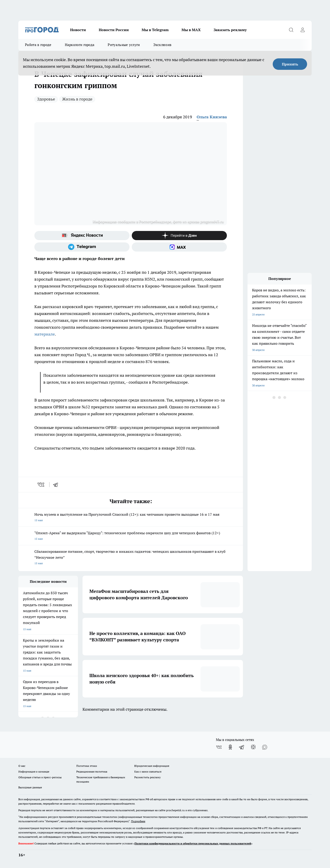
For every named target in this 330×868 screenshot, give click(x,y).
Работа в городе (38, 45)
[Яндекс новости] (82, 236)
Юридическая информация (152, 766)
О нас (22, 766)
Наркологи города (80, 45)
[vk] (41, 485)
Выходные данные (30, 787)
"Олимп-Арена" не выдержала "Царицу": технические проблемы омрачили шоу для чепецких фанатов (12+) (131, 536)
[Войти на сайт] (302, 30)
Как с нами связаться (148, 772)
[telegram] (57, 485)
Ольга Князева (212, 117)
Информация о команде (34, 772)
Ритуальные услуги (124, 45)
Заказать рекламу (230, 30)
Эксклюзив (162, 45)
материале (45, 334)
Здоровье (46, 99)
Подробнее (138, 821)
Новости (78, 30)
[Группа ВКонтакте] (219, 747)
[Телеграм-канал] (82, 247)
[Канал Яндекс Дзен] (179, 236)
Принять (290, 64)
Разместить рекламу (147, 777)
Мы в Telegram (155, 30)
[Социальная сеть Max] (179, 247)
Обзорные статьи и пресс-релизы (40, 777)
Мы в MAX (191, 30)
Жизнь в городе (77, 99)
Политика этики (87, 766)
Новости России (114, 30)
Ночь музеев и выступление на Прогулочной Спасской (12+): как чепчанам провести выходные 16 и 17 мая (131, 518)
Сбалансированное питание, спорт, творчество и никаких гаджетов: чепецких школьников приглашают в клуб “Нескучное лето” (131, 558)
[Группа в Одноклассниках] (230, 747)
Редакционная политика (92, 772)
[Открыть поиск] (291, 30)
